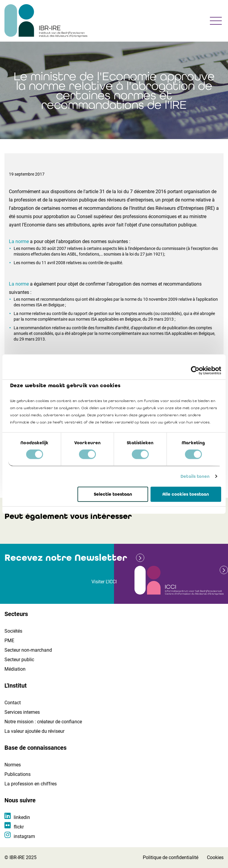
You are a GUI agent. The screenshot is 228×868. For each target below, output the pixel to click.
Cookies (215, 857)
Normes (13, 765)
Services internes (22, 712)
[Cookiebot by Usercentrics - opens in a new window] (195, 370)
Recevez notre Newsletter (66, 558)
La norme (19, 241)
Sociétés (13, 631)
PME (9, 641)
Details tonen (195, 476)
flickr (19, 827)
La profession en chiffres (31, 784)
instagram (24, 836)
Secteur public (19, 660)
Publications (18, 774)
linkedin (22, 817)
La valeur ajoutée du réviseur (34, 731)
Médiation (15, 669)
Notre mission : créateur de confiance (43, 722)
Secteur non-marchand (28, 650)
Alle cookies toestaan (186, 494)
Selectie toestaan (113, 494)
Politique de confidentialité (171, 857)
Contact (13, 703)
